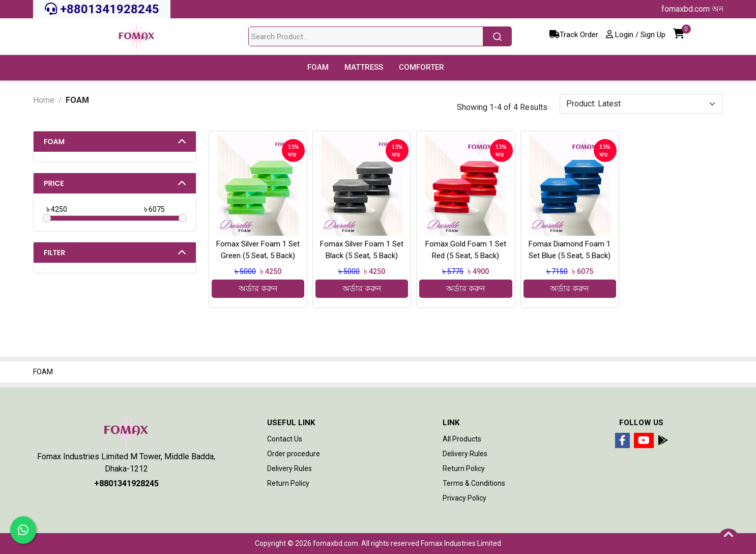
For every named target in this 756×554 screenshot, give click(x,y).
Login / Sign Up (636, 35)
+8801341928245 (102, 9)
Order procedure (294, 454)
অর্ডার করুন (258, 288)
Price (54, 183)
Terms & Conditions (474, 483)
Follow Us (641, 423)
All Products (462, 439)
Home (44, 100)
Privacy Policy (464, 498)
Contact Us (285, 439)
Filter (54, 253)
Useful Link (291, 423)
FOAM (54, 142)
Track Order (574, 35)
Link (451, 423)
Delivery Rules (289, 468)
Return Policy (288, 483)
